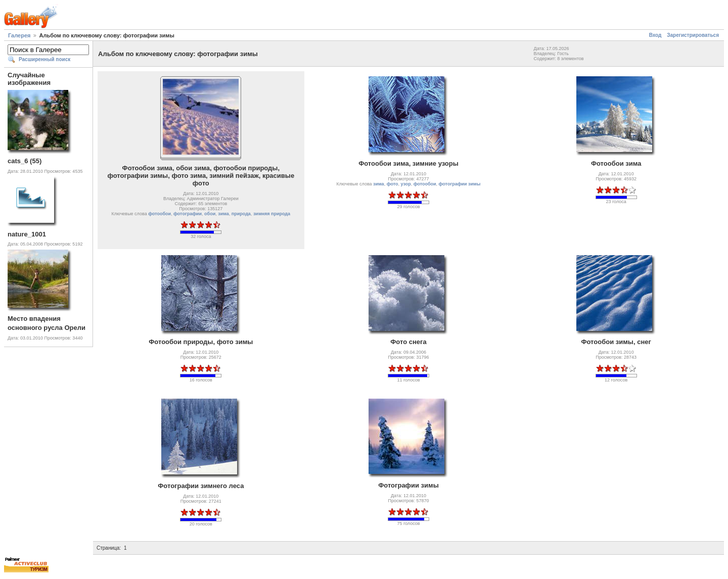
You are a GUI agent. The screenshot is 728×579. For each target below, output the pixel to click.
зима (223, 214)
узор (406, 184)
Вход (655, 35)
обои (210, 214)
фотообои (160, 214)
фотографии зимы (460, 184)
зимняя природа (272, 214)
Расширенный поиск (44, 59)
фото (393, 184)
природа (241, 214)
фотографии (188, 214)
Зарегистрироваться (693, 35)
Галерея (19, 35)
